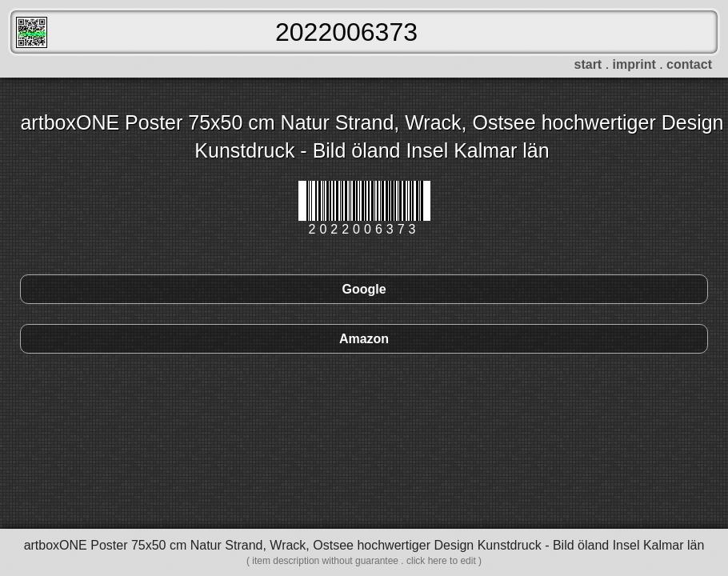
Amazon (364, 339)
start (588, 64)
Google (364, 289)
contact (689, 64)
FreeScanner (32, 32)
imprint (634, 64)
